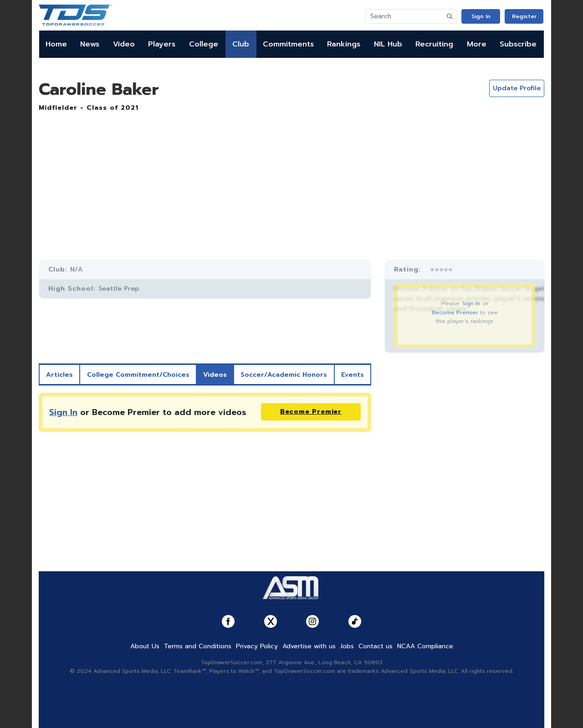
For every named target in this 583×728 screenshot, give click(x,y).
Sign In (481, 16)
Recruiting (434, 44)
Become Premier (455, 313)
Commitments (288, 44)
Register (524, 16)
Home (56, 44)
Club (241, 44)
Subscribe (518, 44)
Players (162, 44)
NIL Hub (388, 44)
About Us (145, 646)
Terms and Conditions (198, 646)
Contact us (376, 646)
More (477, 44)
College (204, 44)
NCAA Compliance (425, 646)
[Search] (404, 16)
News (90, 44)
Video (124, 44)
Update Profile (517, 88)
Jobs (347, 646)
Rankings (344, 44)
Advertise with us (309, 646)
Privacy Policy (257, 646)
